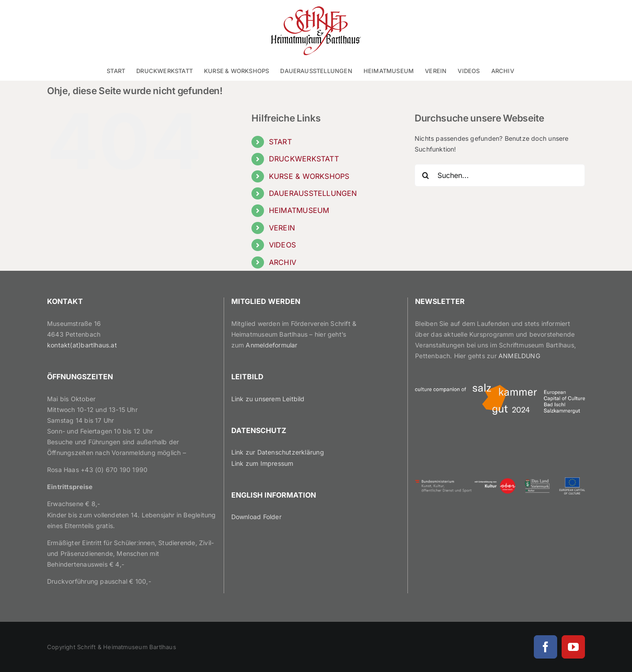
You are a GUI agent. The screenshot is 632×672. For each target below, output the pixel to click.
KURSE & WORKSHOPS (309, 176)
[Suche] (426, 175)
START (280, 142)
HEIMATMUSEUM (299, 210)
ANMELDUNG (519, 356)
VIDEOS (282, 245)
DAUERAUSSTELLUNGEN (313, 193)
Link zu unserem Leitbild (268, 399)
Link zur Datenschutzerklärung (278, 452)
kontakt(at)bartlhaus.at (82, 345)
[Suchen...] (500, 175)
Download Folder (256, 517)
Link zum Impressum (262, 463)
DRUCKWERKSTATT (304, 159)
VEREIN (282, 228)
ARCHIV (283, 262)
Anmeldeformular (271, 345)
